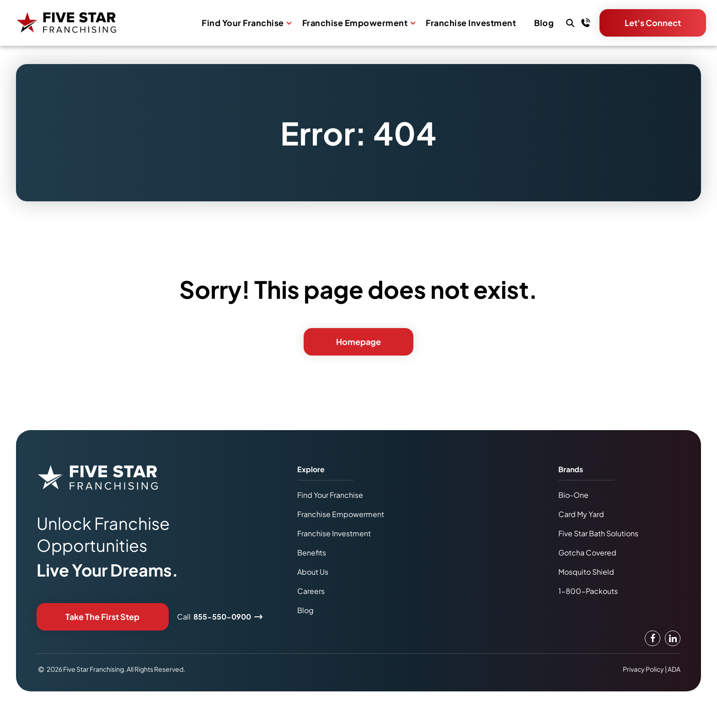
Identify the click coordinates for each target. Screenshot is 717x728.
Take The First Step (102, 617)
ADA (674, 669)
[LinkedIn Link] (673, 638)
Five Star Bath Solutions (598, 533)
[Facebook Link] (653, 638)
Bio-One (573, 495)
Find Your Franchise (243, 23)
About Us (313, 572)
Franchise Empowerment (355, 23)
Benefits (312, 553)
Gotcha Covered (587, 553)
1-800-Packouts (588, 591)
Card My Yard (581, 514)
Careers (311, 591)
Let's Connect (653, 23)
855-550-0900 (222, 617)
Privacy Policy (643, 669)
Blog (544, 23)
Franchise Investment (471, 23)
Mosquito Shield (586, 572)
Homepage (358, 342)
